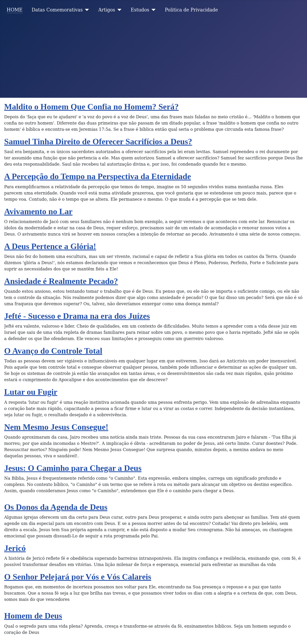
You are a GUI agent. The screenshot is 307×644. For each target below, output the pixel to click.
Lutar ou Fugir (31, 392)
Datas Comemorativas (57, 10)
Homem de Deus (33, 616)
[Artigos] (118, 10)
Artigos (107, 10)
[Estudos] (153, 10)
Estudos (140, 10)
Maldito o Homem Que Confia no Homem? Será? (91, 107)
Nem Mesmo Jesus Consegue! (56, 427)
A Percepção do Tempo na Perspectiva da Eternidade (98, 176)
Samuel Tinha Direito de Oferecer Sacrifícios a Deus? (98, 142)
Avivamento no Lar (38, 212)
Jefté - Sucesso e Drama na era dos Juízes (77, 316)
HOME (15, 10)
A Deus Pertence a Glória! (50, 246)
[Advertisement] (153, 59)
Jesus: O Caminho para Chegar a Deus (73, 468)
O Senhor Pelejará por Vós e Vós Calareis (78, 577)
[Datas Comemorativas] (86, 10)
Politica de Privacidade (191, 10)
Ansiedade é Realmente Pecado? (61, 281)
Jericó (15, 548)
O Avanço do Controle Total (53, 351)
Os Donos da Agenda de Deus (56, 507)
